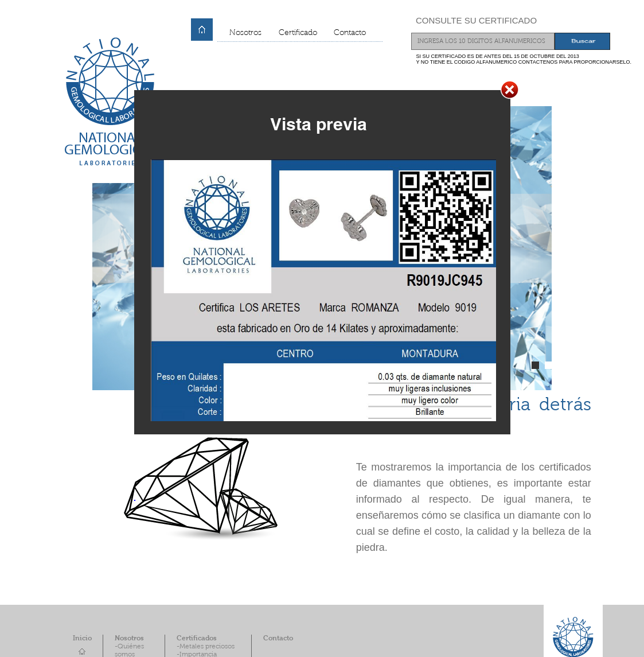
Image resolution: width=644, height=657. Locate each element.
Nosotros (245, 33)
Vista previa (319, 124)
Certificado (298, 33)
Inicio (82, 639)
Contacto (350, 33)
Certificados (197, 639)
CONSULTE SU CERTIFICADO (476, 20)
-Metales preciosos (206, 647)
